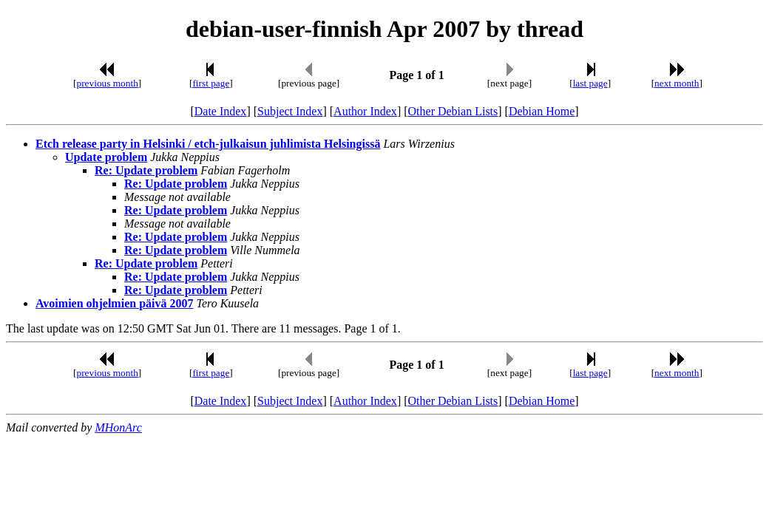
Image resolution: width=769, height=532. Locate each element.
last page (590, 83)
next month (677, 83)
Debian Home (542, 111)
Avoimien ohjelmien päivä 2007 (114, 303)
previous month (108, 83)
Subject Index (290, 111)
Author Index (365, 111)
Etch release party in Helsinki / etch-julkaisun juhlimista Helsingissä (208, 144)
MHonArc (118, 427)
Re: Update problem (146, 170)
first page (211, 83)
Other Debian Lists (453, 111)
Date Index (221, 111)
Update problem (106, 157)
